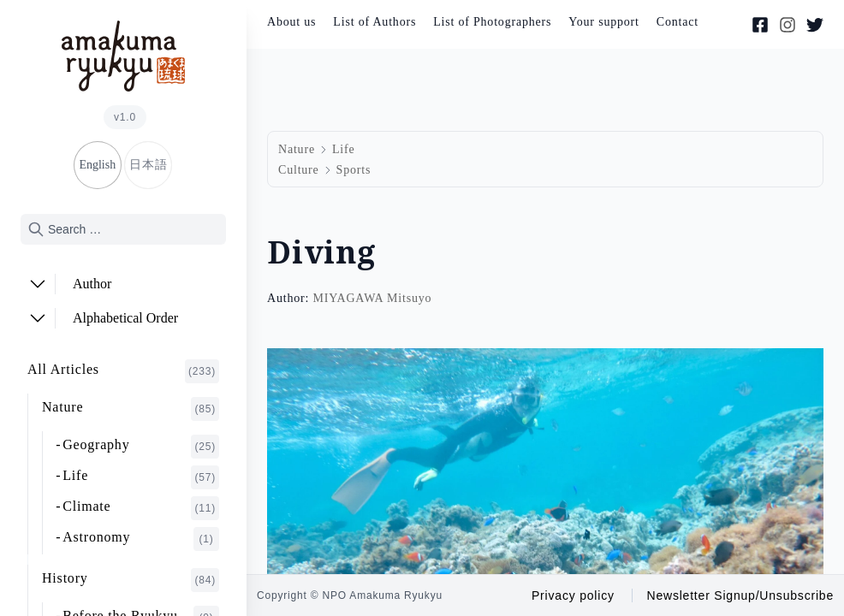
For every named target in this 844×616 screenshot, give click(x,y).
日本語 (148, 165)
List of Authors (374, 22)
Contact (678, 22)
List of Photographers (492, 22)
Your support (603, 22)
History (131, 580)
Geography (141, 447)
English (97, 165)
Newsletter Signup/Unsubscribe (740, 595)
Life (141, 477)
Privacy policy (573, 595)
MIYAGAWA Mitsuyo (372, 298)
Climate (141, 508)
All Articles (123, 371)
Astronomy (141, 539)
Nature (131, 409)
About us (291, 22)
